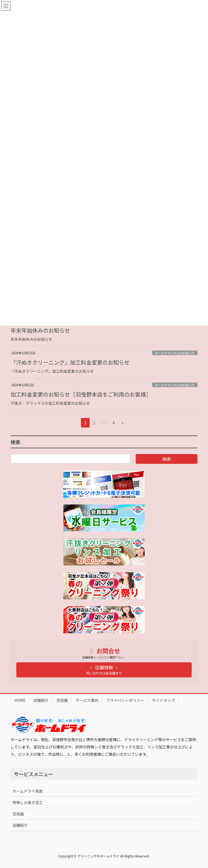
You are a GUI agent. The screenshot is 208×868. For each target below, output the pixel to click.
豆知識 (62, 700)
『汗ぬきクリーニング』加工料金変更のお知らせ (70, 362)
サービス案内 (87, 700)
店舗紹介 (41, 700)
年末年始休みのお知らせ (40, 330)
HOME (20, 700)
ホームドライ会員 (28, 791)
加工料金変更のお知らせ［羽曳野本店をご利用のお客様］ (81, 394)
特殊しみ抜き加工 (28, 802)
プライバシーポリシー (125, 700)
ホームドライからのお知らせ (175, 353)
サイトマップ (163, 700)
